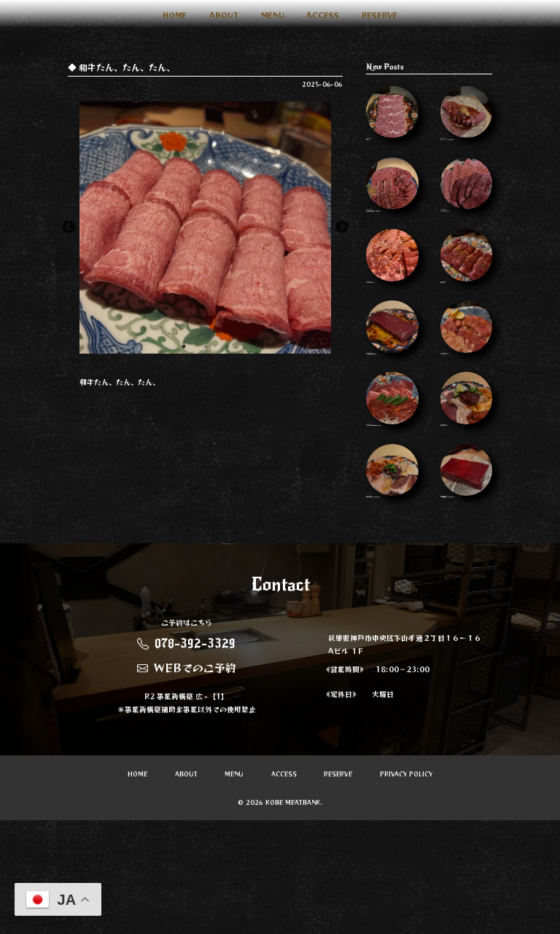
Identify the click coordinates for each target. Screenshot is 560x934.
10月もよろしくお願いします (392, 384)
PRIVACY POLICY (406, 888)
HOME (175, 15)
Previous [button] (69, 227)
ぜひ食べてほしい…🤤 (466, 473)
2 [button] (206, 346)
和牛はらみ (466, 297)
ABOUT (224, 15)
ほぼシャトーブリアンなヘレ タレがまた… (466, 122)
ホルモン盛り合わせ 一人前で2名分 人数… (392, 569)
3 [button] (227, 346)
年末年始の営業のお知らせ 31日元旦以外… (392, 212)
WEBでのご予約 (187, 781)
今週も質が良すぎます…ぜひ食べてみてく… (466, 572)
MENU (273, 15)
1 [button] (184, 346)
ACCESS (323, 15)
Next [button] (342, 227)
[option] (206, 227)
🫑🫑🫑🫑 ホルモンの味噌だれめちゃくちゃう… (392, 476)
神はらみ (392, 118)
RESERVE (380, 15)
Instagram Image (466, 208)
